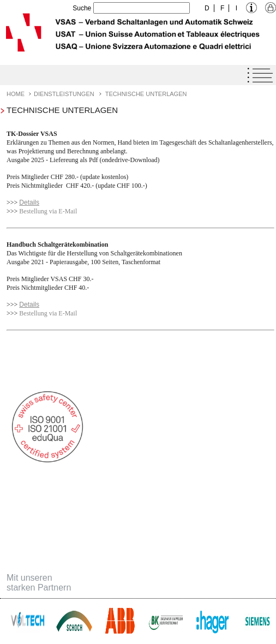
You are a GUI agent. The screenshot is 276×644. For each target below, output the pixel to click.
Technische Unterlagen (146, 94)
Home (16, 94)
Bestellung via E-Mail (48, 211)
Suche (82, 8)
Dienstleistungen (64, 94)
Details (29, 202)
